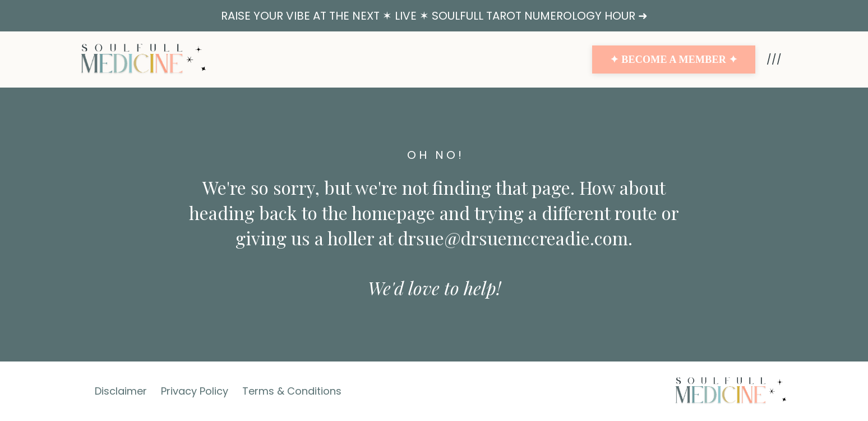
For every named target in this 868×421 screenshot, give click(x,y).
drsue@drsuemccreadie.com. (515, 238)
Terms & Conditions (292, 391)
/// (774, 59)
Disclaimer (121, 391)
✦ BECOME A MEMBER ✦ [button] (674, 60)
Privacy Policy (195, 391)
